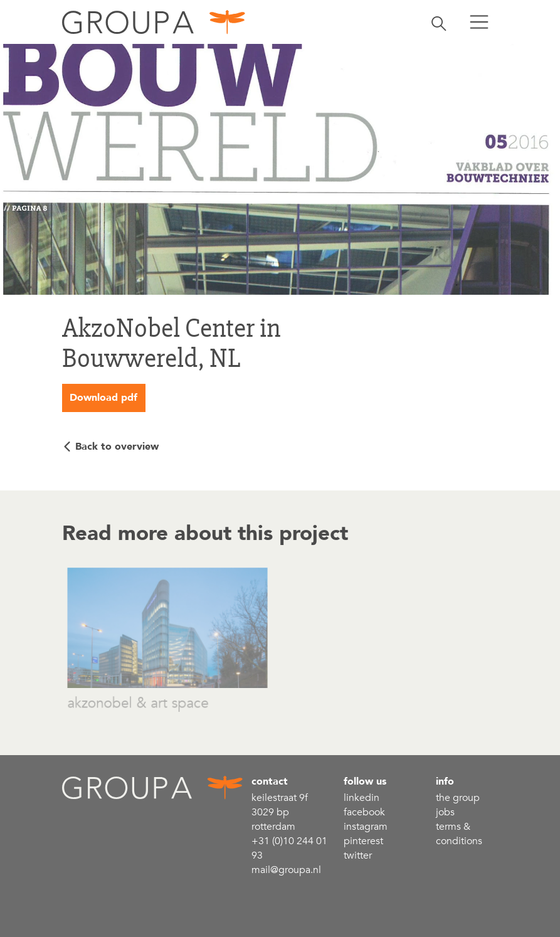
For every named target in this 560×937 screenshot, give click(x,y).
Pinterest (363, 841)
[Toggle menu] (479, 22)
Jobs (445, 812)
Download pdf (103, 398)
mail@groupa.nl (286, 870)
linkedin (362, 798)
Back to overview (117, 447)
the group (458, 798)
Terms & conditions (459, 834)
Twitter (358, 855)
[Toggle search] (439, 22)
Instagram (366, 827)
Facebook (364, 812)
